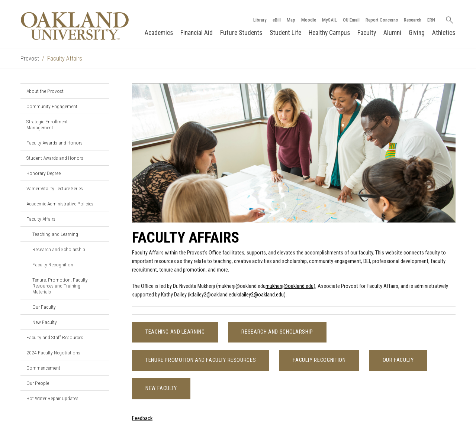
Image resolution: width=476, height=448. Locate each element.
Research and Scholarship (59, 249)
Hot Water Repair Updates (52, 398)
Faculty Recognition (53, 264)
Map (291, 20)
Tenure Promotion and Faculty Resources (201, 360)
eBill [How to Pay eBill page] (277, 20)
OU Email (351, 20)
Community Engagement (52, 106)
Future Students (241, 33)
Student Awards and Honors (55, 158)
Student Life (285, 33)
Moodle (309, 20)
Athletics (444, 33)
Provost (30, 59)
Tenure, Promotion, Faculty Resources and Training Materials (60, 286)
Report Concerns (382, 20)
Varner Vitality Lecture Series (55, 188)
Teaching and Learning (55, 234)
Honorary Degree (44, 173)
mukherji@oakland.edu (290, 286)
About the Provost (45, 91)
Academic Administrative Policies (60, 204)
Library (260, 20)
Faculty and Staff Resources (55, 337)
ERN (431, 20)
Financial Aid (197, 33)
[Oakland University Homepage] (75, 26)
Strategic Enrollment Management (47, 124)
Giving (417, 33)
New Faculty (45, 322)
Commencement (43, 368)
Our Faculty (44, 307)
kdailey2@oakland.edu (260, 295)
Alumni (392, 33)
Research (413, 20)
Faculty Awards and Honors (54, 143)
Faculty (367, 33)
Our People (38, 383)
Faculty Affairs (41, 219)
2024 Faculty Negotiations (53, 353)
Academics (159, 33)
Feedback (142, 418)
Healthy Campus (329, 33)
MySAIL (329, 20)
